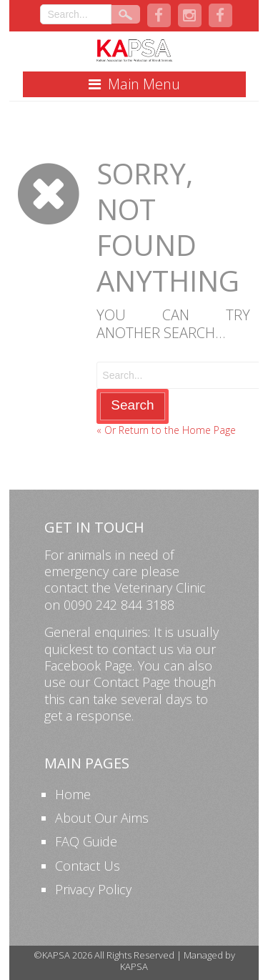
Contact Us (88, 866)
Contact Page (132, 682)
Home (73, 794)
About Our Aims (102, 818)
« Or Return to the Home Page (166, 430)
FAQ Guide (86, 841)
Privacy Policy (93, 889)
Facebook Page (88, 665)
